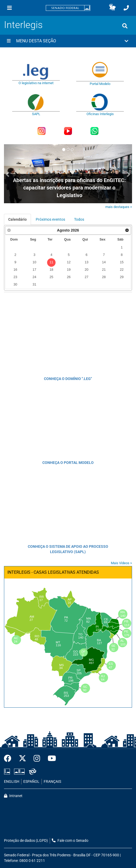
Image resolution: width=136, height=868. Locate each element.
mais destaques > (119, 207)
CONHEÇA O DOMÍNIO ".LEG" (68, 379)
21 (104, 270)
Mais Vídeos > (121, 563)
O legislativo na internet (36, 83)
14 (104, 262)
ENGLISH (12, 782)
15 (122, 262)
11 (51, 262)
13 (87, 262)
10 (34, 262)
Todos (79, 219)
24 (34, 277)
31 (34, 284)
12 (69, 262)
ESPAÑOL (31, 782)
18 (51, 270)
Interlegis (23, 25)
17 (34, 270)
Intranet (13, 796)
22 (122, 270)
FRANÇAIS (52, 782)
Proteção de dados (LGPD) (26, 841)
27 (87, 277)
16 (15, 270)
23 (15, 277)
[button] (112, 8)
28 (104, 277)
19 (69, 270)
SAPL (36, 114)
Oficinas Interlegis (100, 114)
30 (15, 284)
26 (69, 277)
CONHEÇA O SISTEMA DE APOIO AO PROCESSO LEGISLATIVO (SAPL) (68, 549)
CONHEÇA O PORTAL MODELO (68, 463)
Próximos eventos (50, 219)
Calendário (17, 219)
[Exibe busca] (125, 26)
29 (122, 277)
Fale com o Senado (70, 841)
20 (87, 270)
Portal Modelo (100, 84)
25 (51, 277)
